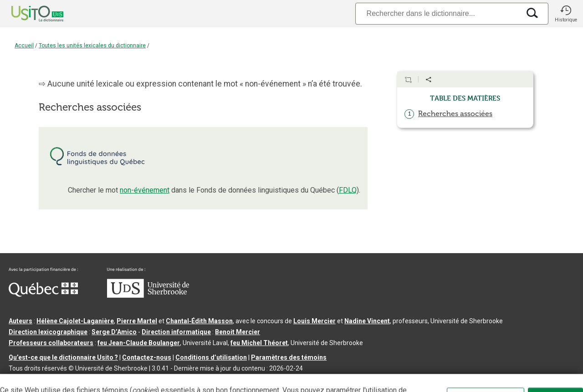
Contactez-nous (147, 357)
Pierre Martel (137, 321)
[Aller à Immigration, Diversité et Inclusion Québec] (43, 295)
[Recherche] (438, 13)
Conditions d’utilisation (211, 357)
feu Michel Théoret (259, 343)
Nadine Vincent (367, 321)
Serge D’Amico (114, 332)
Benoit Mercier (238, 332)
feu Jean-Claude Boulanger (139, 343)
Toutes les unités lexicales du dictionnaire (92, 46)
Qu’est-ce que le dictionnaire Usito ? (63, 357)
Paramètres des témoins (289, 357)
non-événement (145, 190)
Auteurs (20, 321)
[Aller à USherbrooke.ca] (148, 295)
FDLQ (348, 190)
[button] (566, 14)
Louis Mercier (315, 321)
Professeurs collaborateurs (51, 343)
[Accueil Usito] (27, 14)
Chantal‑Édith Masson (199, 321)
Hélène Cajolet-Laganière (75, 321)
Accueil (24, 46)
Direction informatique (176, 332)
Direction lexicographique (48, 332)
